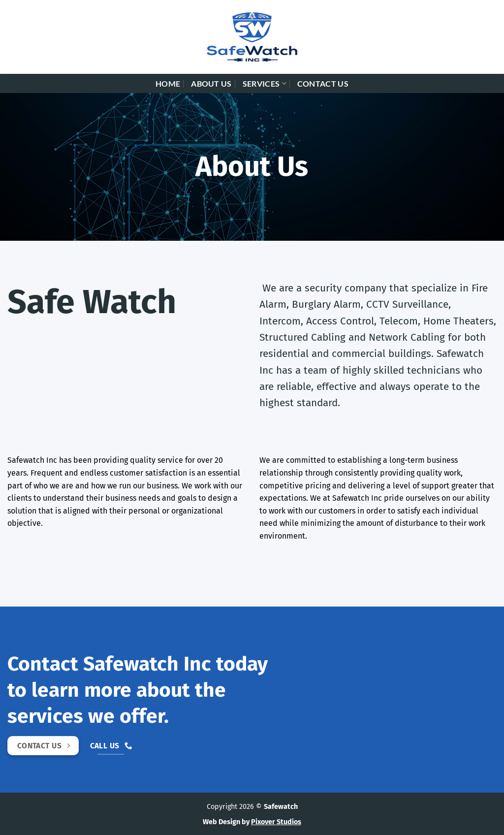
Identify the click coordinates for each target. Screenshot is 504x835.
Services (265, 84)
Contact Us (323, 83)
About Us (211, 83)
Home (168, 83)
